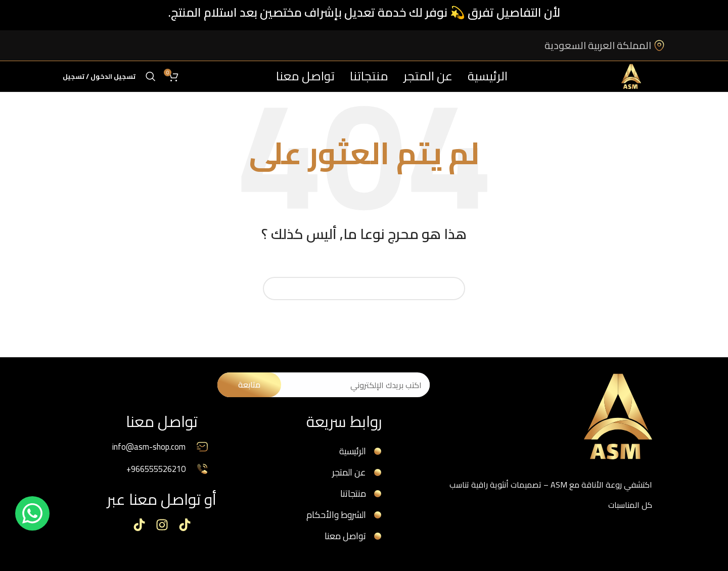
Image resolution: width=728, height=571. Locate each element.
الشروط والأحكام (336, 518)
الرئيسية (354, 452)
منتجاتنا (355, 496)
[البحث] (151, 76)
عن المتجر (351, 474)
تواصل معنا (346, 541)
